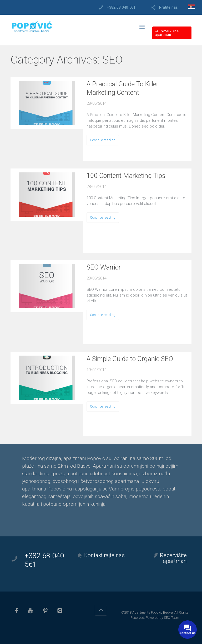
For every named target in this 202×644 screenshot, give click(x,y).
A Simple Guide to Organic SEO (130, 359)
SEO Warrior (104, 267)
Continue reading (103, 140)
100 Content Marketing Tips (126, 176)
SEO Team (171, 618)
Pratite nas (168, 7)
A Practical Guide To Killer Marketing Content (122, 88)
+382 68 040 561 (121, 7)
